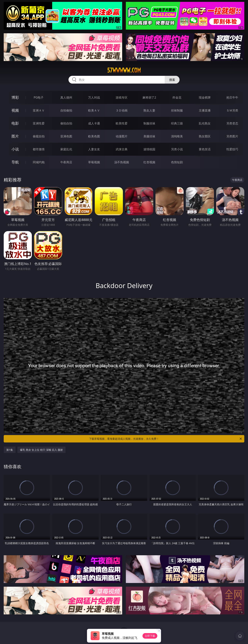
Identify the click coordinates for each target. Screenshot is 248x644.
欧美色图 (94, 136)
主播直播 (205, 110)
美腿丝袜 (149, 136)
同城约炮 (39, 162)
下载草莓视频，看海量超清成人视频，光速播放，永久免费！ (166, 439)
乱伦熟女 (205, 123)
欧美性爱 (122, 123)
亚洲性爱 (39, 123)
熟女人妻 (149, 110)
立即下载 (150, 636)
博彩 (15, 97)
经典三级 (177, 123)
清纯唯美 (177, 136)
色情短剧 (177, 162)
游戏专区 (122, 97)
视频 (15, 110)
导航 (15, 162)
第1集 (10, 450)
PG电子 (39, 97)
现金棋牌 (205, 97)
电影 (15, 123)
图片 (15, 136)
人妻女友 (94, 149)
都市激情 (39, 149)
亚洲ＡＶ (39, 110)
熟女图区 (205, 136)
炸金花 (177, 97)
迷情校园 (149, 149)
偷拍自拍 (66, 123)
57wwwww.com (124, 70)
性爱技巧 (232, 149)
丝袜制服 (177, 110)
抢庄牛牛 (232, 97)
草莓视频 (94, 162)
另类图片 (232, 136)
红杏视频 (149, 162)
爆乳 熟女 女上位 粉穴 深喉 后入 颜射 (41, 450)
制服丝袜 (149, 123)
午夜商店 (66, 162)
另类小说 (177, 149)
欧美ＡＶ (94, 110)
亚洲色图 (66, 136)
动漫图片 (122, 136)
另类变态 (232, 123)
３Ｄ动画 (122, 110)
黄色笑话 (205, 149)
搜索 (172, 80)
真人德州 (66, 97)
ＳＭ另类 (232, 110)
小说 (15, 149)
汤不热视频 (122, 162)
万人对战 (94, 97)
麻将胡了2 (149, 97)
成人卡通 (94, 123)
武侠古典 (122, 149)
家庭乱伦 (66, 149)
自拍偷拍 (66, 110)
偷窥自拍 (39, 136)
